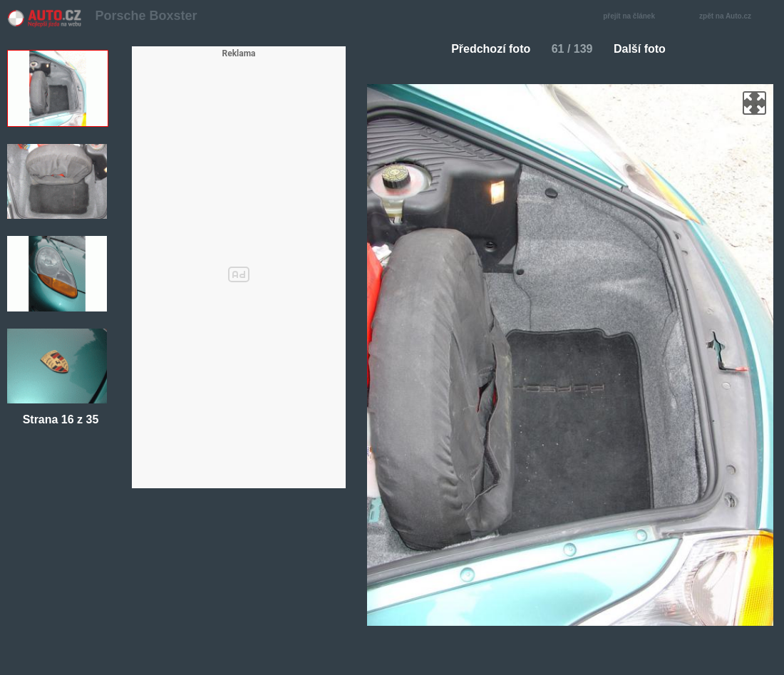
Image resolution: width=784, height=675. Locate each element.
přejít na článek (633, 17)
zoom (754, 103)
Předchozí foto (485, 49)
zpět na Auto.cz (733, 17)
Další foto (645, 49)
